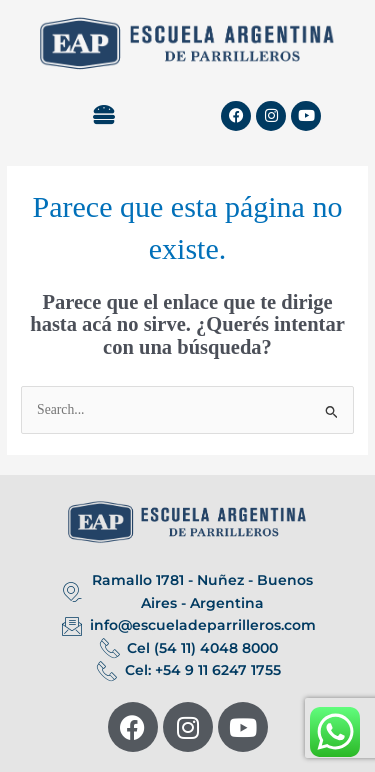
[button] (103, 116)
